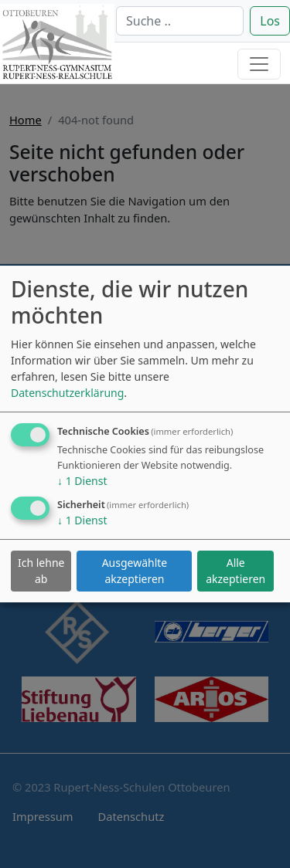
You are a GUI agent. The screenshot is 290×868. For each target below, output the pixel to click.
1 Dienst (82, 481)
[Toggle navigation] (259, 64)
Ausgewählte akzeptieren (135, 571)
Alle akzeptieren (235, 571)
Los (270, 21)
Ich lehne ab (41, 571)
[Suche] (180, 21)
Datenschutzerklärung (67, 393)
